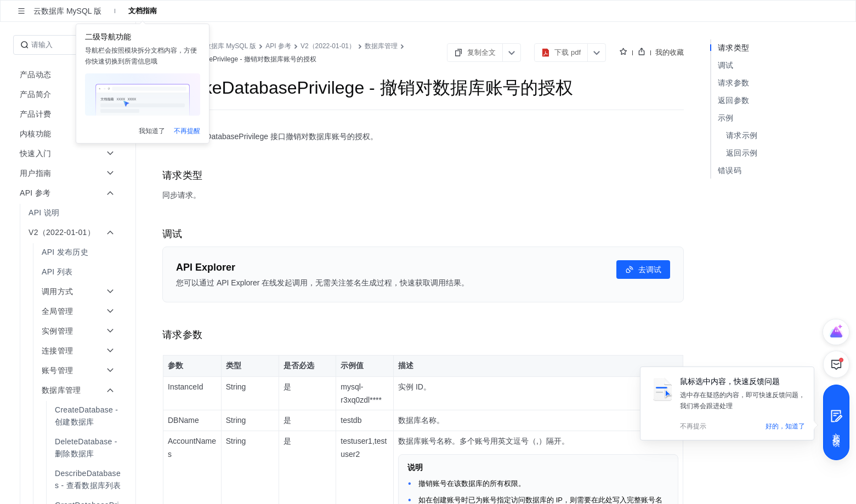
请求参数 (733, 83)
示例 (726, 118)
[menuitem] (69, 213)
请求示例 (742, 135)
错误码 (730, 170)
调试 (726, 65)
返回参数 (733, 100)
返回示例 (742, 153)
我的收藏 (670, 52)
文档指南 (143, 11)
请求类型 (733, 48)
